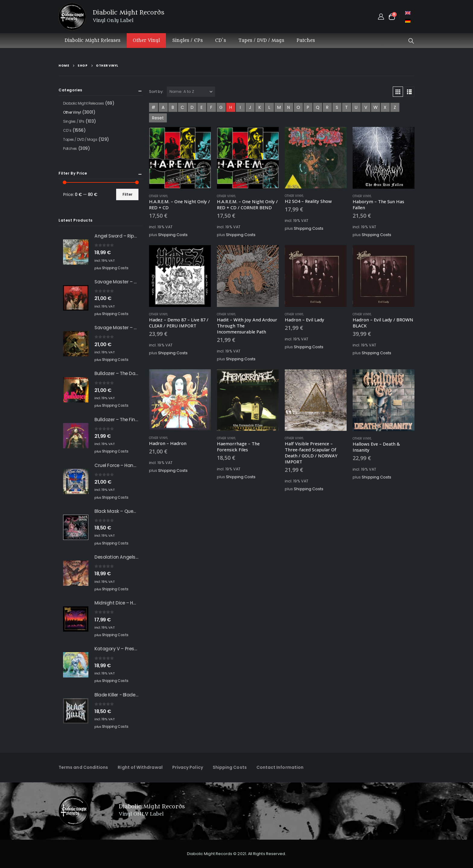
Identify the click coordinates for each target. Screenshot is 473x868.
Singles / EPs (187, 41)
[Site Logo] (72, 17)
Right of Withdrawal (140, 767)
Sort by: (156, 92)
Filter (127, 194)
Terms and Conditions (83, 767)
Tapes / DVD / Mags (261, 41)
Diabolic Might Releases (92, 41)
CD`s (221, 41)
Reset (158, 118)
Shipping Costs (173, 235)
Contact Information (280, 767)
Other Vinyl (146, 41)
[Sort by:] (191, 92)
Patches (306, 41)
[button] (411, 41)
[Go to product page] (180, 158)
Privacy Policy (188, 767)
